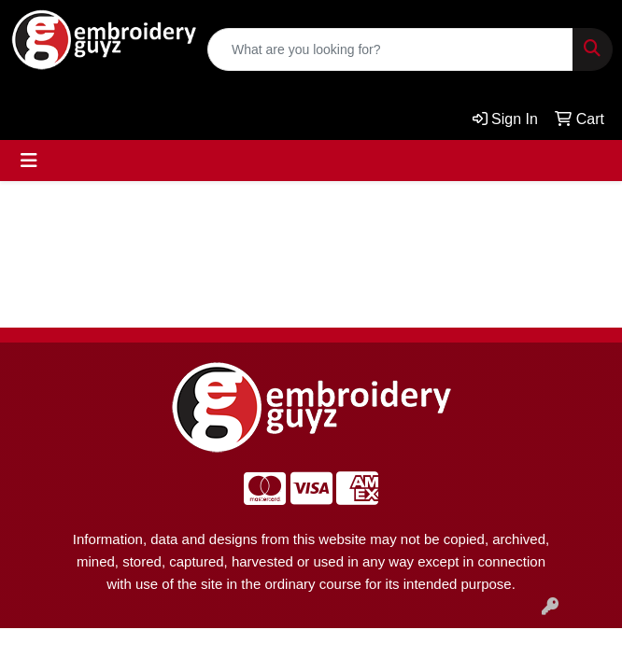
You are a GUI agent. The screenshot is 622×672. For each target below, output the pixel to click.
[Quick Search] (390, 49)
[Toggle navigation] (29, 161)
